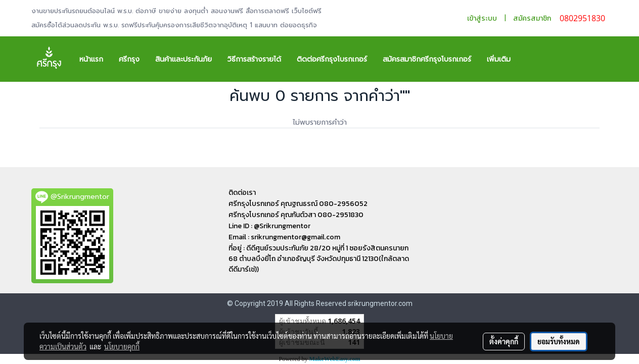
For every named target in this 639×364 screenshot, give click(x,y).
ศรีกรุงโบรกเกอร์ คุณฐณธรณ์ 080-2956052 (298, 204)
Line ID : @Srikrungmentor (269, 226)
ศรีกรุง (129, 59)
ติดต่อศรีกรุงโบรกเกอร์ (332, 59)
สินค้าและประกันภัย (184, 59)
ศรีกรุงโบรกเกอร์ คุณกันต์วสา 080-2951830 (296, 215)
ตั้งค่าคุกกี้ (504, 341)
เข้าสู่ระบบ (482, 18)
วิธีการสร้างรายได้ (254, 59)
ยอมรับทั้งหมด (559, 341)
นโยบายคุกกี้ (122, 346)
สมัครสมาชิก (532, 18)
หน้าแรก (91, 59)
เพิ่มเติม (499, 59)
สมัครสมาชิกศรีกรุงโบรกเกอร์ (427, 59)
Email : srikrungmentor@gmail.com (284, 237)
